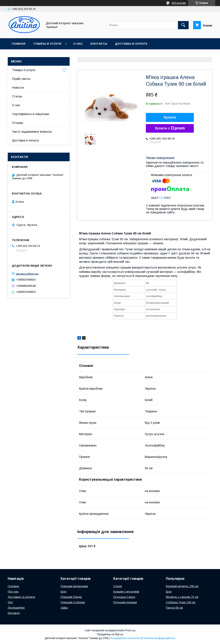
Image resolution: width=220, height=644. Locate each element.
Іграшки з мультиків (126, 592)
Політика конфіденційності (159, 638)
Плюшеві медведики (74, 586)
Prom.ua (130, 630)
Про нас (13, 592)
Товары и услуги (47, 44)
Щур (63, 592)
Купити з (170, 128)
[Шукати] (183, 25)
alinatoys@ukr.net (27, 274)
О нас (78, 44)
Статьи (17, 96)
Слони (118, 586)
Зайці (64, 608)
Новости (18, 88)
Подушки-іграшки (125, 602)
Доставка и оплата (131, 44)
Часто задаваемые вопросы (32, 132)
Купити (170, 117)
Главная (18, 44)
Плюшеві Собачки (73, 602)
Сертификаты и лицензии (31, 114)
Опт (10, 602)
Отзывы (18, 123)
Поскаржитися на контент (125, 638)
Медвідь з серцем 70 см (182, 597)
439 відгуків (179, 3)
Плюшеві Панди (71, 597)
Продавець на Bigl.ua (110, 634)
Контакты (99, 44)
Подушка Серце (124, 597)
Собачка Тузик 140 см (181, 602)
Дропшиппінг (16, 608)
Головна (13, 586)
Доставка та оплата (21, 597)
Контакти (14, 613)
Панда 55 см (174, 608)
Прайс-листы (21, 79)
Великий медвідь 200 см (182, 586)
